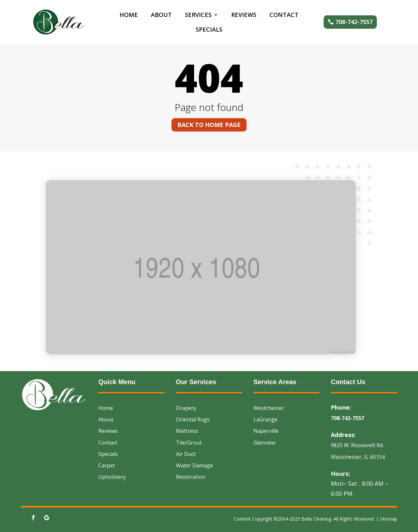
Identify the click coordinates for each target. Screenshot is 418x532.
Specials (209, 30)
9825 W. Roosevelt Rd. (357, 445)
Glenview (264, 443)
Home (129, 16)
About (161, 16)
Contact (284, 16)
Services (198, 16)
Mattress (187, 431)
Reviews (244, 16)
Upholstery (112, 477)
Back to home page (209, 125)
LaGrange (265, 419)
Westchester (269, 408)
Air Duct (186, 454)
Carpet (107, 465)
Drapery (186, 408)
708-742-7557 (354, 22)
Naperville (266, 431)
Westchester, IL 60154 (358, 457)
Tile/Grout (189, 443)
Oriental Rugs (193, 419)
